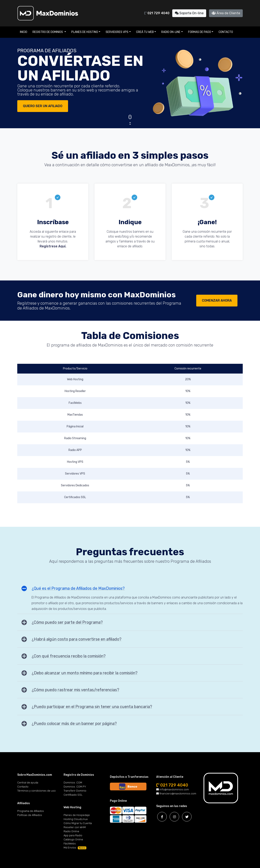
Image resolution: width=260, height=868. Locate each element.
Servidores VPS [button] (117, 32)
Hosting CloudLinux (76, 819)
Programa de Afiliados (31, 811)
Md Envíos (75, 848)
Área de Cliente (226, 13)
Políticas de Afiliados (30, 815)
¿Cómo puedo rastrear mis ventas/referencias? (75, 690)
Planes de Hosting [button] (85, 32)
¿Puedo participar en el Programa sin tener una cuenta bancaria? (92, 707)
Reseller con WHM (75, 827)
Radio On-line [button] (171, 32)
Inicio (24, 32)
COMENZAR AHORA (217, 300)
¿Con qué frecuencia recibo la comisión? (69, 656)
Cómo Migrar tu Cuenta (78, 823)
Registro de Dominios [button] (48, 32)
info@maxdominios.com (173, 789)
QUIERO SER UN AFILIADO (43, 106)
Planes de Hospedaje (77, 815)
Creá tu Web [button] (145, 32)
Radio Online (71, 831)
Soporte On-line (189, 13)
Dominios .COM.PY (75, 787)
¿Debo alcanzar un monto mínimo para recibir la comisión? (85, 673)
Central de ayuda (28, 783)
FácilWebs (70, 844)
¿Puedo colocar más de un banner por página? (74, 724)
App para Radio (73, 835)
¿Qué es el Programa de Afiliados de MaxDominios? (78, 588)
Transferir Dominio (75, 791)
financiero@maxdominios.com (176, 794)
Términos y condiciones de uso (36, 791)
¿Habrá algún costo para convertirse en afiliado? (77, 639)
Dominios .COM (73, 783)
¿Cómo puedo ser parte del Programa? (67, 622)
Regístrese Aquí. (53, 246)
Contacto (226, 32)
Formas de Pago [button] (200, 32)
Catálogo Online (73, 839)
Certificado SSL (73, 795)
